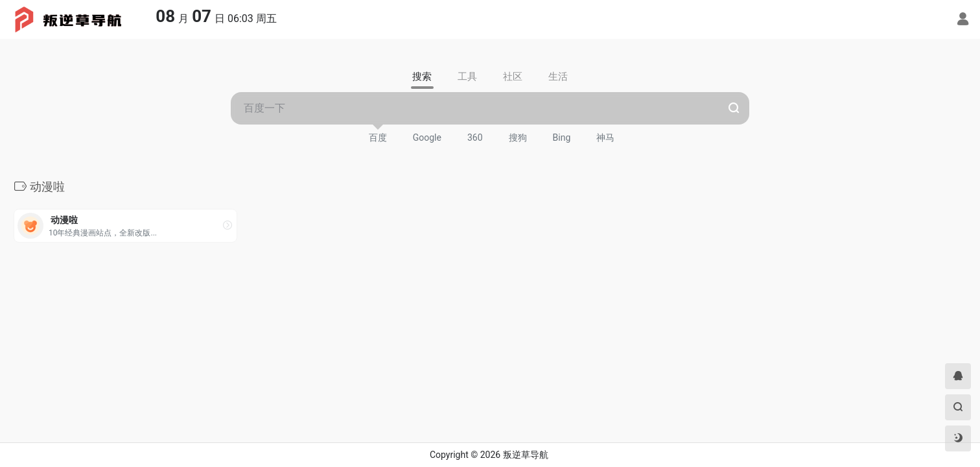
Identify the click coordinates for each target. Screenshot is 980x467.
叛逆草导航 (526, 455)
